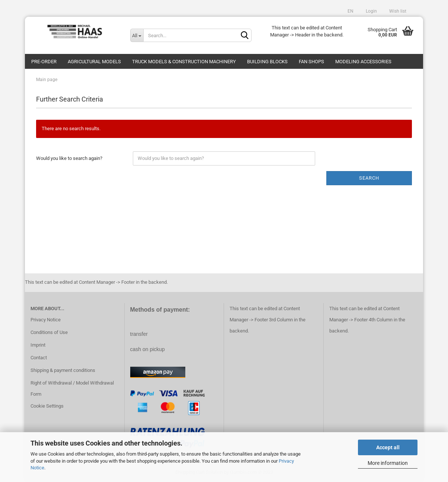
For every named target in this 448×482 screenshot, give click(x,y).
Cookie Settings (47, 406)
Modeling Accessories (363, 62)
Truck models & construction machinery (184, 62)
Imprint (38, 345)
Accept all (388, 447)
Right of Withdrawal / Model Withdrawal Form (72, 388)
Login (371, 11)
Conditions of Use (49, 332)
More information (388, 463)
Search (369, 178)
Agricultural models (94, 62)
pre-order (44, 62)
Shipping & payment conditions (63, 370)
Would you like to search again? (69, 158)
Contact (39, 358)
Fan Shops (311, 62)
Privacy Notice (46, 320)
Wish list (397, 11)
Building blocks (267, 62)
